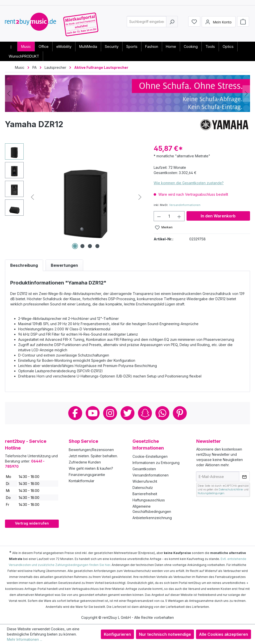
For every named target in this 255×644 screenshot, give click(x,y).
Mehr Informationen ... (25, 639)
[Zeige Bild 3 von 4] (90, 246)
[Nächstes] (246, 94)
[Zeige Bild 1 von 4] (75, 246)
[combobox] (147, 23)
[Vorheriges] (9, 94)
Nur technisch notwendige (165, 634)
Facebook (75, 413)
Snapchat (145, 413)
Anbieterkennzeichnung (152, 518)
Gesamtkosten (144, 469)
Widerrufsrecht (145, 481)
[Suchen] (172, 23)
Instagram (110, 413)
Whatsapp (162, 413)
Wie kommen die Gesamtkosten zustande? (189, 183)
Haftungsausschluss (149, 500)
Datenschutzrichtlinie (231, 489)
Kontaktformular (82, 481)
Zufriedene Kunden (85, 462)
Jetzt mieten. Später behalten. (93, 456)
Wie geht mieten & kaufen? (91, 468)
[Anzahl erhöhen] (179, 216)
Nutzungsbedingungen (211, 493)
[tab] (24, 265)
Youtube (93, 413)
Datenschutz (143, 488)
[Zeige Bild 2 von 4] (82, 246)
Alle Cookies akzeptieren (223, 634)
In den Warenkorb (218, 216)
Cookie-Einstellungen (150, 456)
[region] (74, 197)
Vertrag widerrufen (32, 523)
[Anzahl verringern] (159, 216)
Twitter (127, 413)
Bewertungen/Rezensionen (91, 450)
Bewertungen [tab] (64, 265)
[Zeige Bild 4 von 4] (97, 246)
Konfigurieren (117, 634)
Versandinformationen (185, 205)
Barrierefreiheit (145, 494)
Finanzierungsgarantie (87, 475)
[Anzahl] (169, 216)
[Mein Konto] (219, 23)
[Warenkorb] (243, 23)
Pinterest (180, 413)
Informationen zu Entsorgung (156, 463)
